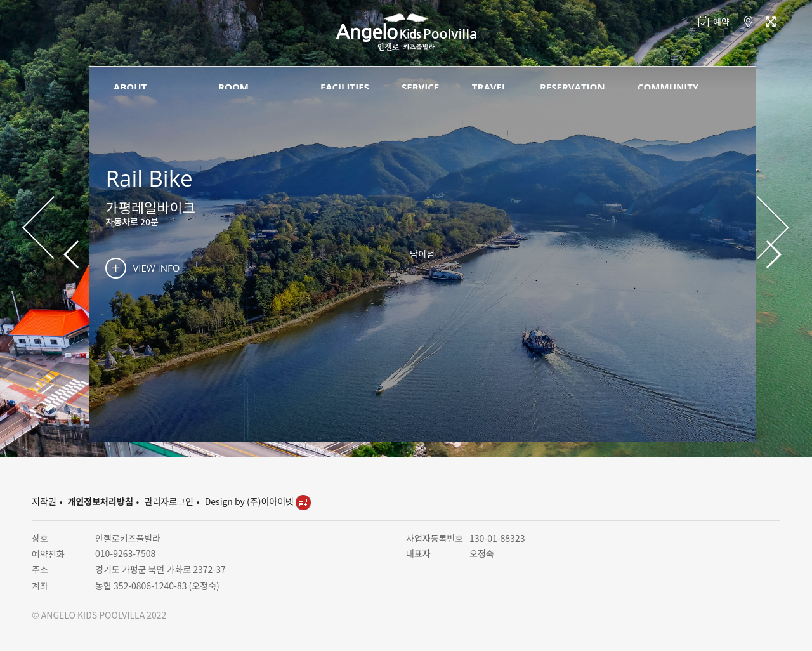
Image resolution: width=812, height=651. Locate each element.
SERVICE (420, 87)
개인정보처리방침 (101, 501)
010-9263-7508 (125, 553)
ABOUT (130, 87)
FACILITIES (345, 87)
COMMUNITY (668, 87)
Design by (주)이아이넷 (258, 501)
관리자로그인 (169, 501)
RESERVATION (573, 87)
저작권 (44, 501)
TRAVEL (490, 87)
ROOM (233, 87)
